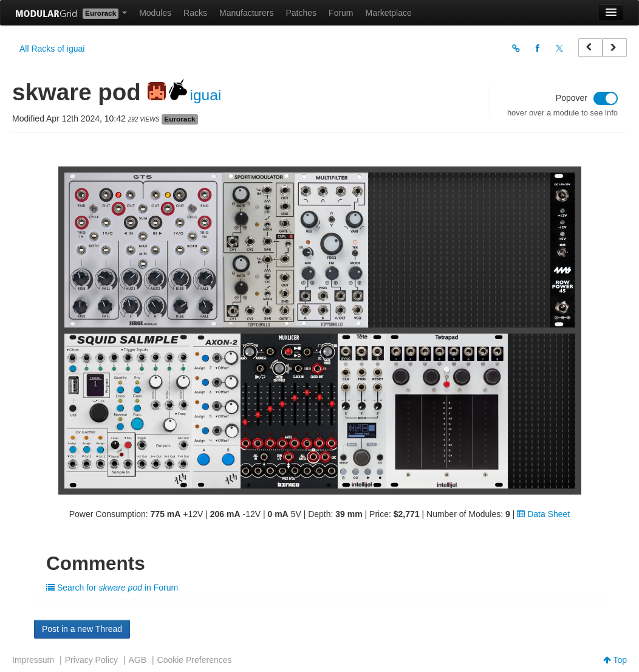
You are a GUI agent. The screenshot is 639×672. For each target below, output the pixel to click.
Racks (195, 13)
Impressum (33, 660)
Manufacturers (246, 13)
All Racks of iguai (52, 49)
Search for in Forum (112, 588)
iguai (206, 95)
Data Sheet (543, 514)
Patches (301, 13)
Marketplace (389, 13)
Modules (155, 13)
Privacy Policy (91, 660)
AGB (137, 660)
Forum (341, 13)
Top (615, 660)
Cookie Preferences (195, 660)
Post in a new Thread (82, 629)
